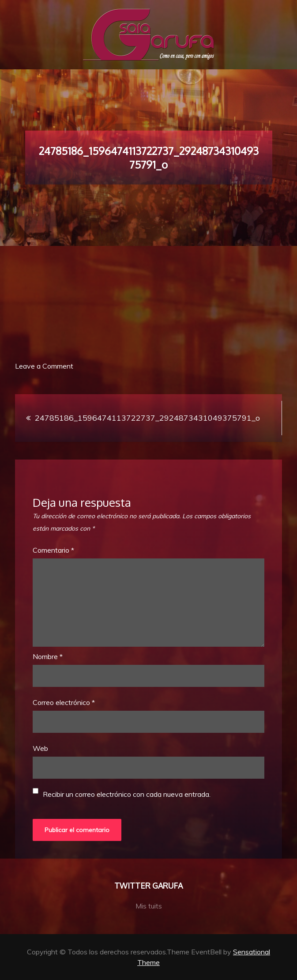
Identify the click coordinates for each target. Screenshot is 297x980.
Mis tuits (149, 906)
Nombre (48, 656)
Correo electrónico (64, 702)
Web (40, 748)
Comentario (53, 550)
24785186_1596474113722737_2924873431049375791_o (147, 418)
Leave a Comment (44, 366)
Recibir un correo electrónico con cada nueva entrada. (127, 794)
